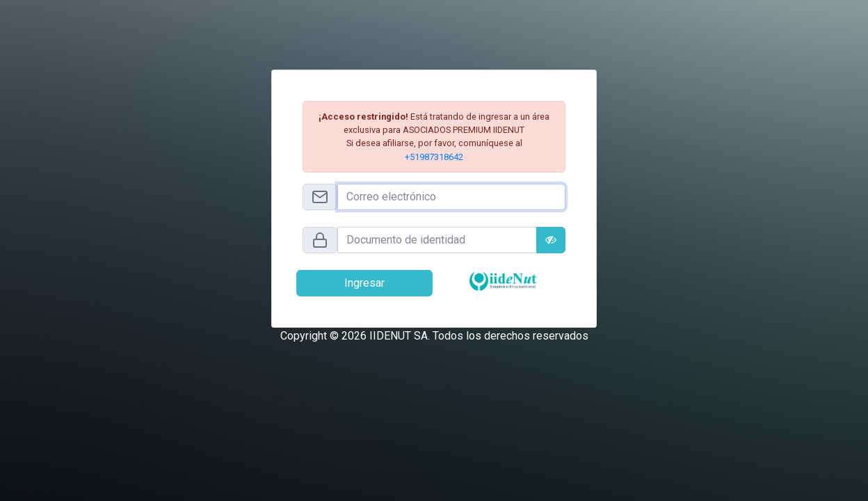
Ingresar (364, 283)
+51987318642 (434, 157)
